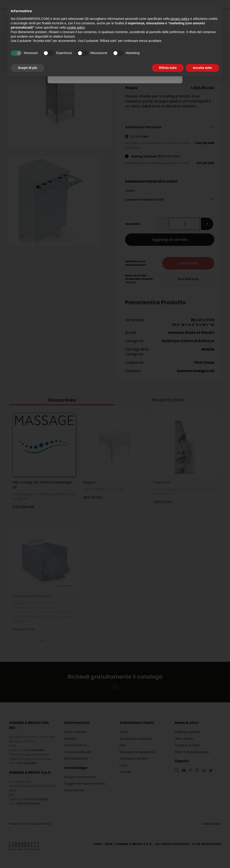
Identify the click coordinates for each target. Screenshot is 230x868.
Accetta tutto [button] (202, 68)
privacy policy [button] (180, 19)
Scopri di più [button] (28, 68)
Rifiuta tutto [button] (168, 68)
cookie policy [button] (76, 27)
